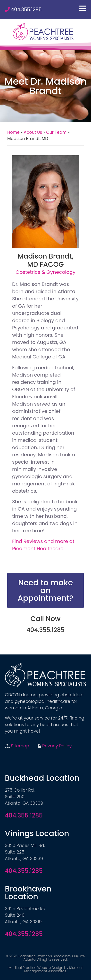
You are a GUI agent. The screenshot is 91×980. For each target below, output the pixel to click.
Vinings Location (37, 833)
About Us (33, 132)
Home (13, 132)
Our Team (56, 132)
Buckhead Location (42, 778)
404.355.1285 (26, 9)
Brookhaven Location (28, 893)
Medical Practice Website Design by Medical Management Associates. (45, 969)
